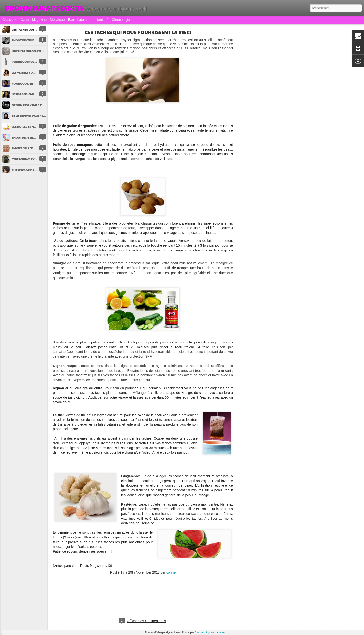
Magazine (39, 20)
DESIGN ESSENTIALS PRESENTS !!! (34, 105)
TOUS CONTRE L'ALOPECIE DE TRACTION (39, 116)
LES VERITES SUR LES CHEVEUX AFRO (37, 73)
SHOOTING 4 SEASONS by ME (32, 137)
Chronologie (121, 20)
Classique (10, 20)
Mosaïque (57, 20)
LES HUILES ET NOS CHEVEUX (32, 127)
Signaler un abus (215, 632)
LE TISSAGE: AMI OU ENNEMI (31, 94)
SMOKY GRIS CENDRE (26, 148)
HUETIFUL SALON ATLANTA (30, 51)
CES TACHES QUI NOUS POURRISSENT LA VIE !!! (138, 32)
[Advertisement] (259, 107)
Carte (24, 20)
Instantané (100, 20)
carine (171, 572)
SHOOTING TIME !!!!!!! (26, 40)
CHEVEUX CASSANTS (26, 170)
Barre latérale (79, 20)
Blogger (199, 632)
